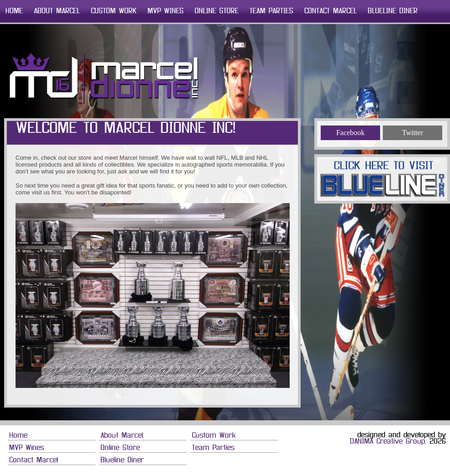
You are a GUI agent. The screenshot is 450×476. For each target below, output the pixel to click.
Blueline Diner (393, 11)
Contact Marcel (331, 11)
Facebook (350, 133)
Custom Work (114, 11)
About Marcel (57, 11)
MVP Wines (166, 11)
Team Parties (271, 11)
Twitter (413, 133)
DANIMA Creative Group (387, 442)
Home (14, 11)
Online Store (217, 11)
